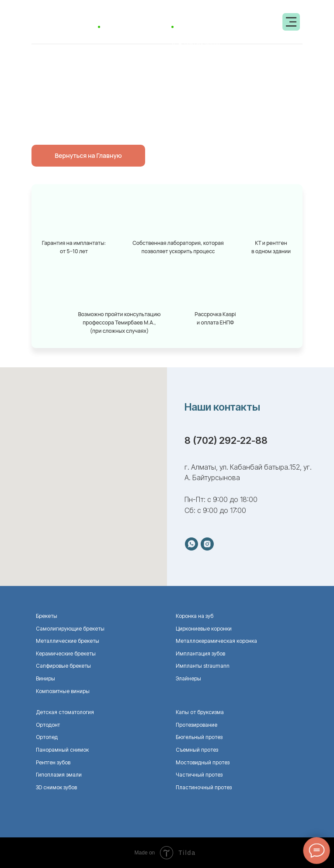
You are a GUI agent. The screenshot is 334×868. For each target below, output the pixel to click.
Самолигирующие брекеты (70, 629)
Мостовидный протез (203, 762)
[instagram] (207, 544)
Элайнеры (188, 678)
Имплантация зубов (200, 654)
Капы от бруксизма (200, 712)
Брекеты (47, 616)
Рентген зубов (53, 762)
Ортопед (47, 737)
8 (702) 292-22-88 (226, 440)
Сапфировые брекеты (63, 666)
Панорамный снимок (62, 750)
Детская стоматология (65, 712)
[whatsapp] (191, 544)
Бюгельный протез (199, 737)
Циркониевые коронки (204, 629)
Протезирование (197, 725)
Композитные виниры (63, 691)
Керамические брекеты (66, 654)
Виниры (45, 678)
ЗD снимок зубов (56, 787)
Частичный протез (199, 775)
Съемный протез (197, 750)
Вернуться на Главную (88, 155)
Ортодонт (48, 725)
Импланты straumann (203, 666)
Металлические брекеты (68, 641)
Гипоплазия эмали (59, 775)
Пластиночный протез (204, 787)
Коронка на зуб (195, 616)
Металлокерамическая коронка (216, 641)
